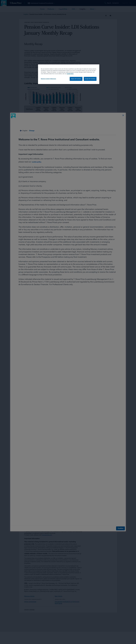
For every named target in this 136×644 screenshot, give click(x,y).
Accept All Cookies (90, 79)
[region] (69, 74)
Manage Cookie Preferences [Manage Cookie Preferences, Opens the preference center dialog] (48, 79)
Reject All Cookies (76, 79)
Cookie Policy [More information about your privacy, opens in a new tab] (70, 74)
